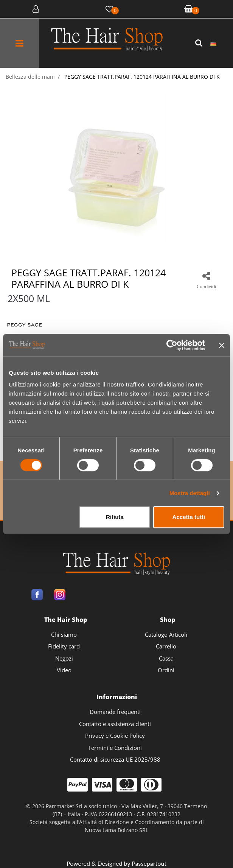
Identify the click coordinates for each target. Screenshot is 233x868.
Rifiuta (115, 517)
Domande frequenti (115, 712)
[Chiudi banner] (222, 345)
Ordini (166, 670)
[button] (200, 43)
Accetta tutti (189, 517)
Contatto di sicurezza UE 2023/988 (115, 759)
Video (64, 670)
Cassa (166, 658)
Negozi (64, 658)
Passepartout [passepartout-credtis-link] (149, 863)
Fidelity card (64, 646)
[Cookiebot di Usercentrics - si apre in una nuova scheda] (172, 345)
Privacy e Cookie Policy (115, 736)
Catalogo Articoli (166, 634)
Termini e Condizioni (115, 748)
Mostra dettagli (190, 493)
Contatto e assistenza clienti (115, 724)
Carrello (166, 646)
